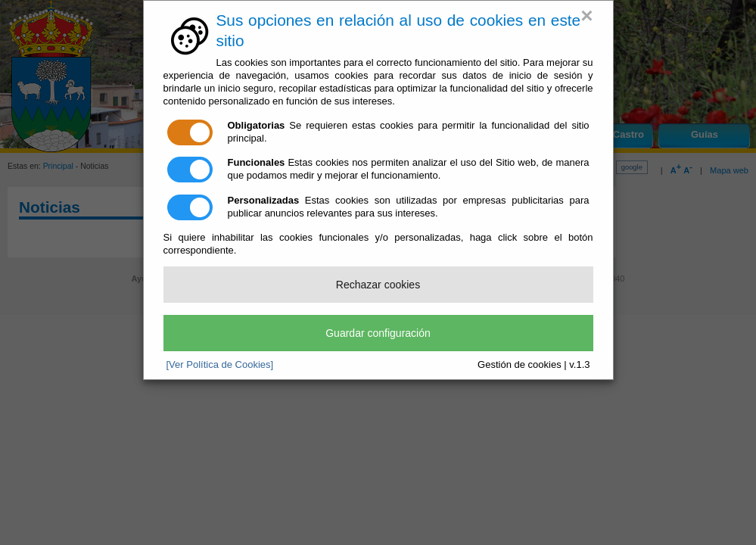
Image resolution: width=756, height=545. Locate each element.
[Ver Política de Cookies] (220, 364)
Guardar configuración (378, 333)
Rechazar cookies (378, 285)
